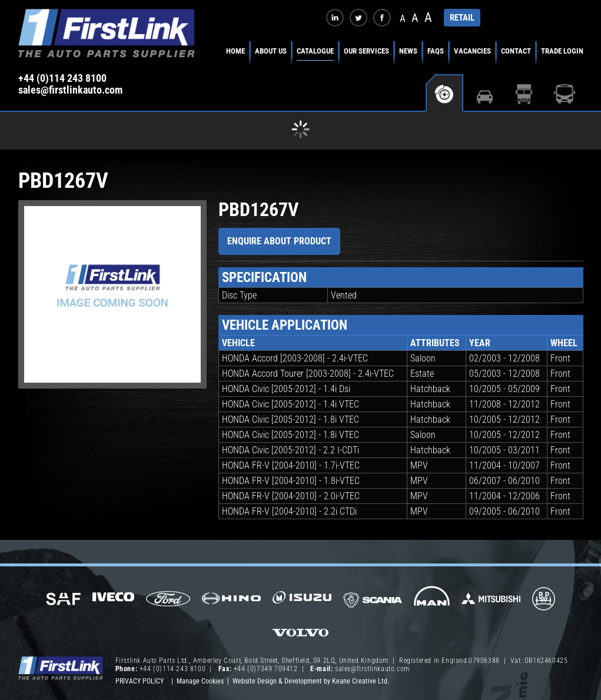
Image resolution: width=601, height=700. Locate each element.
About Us (271, 51)
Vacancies (472, 51)
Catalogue (315, 51)
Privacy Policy (140, 681)
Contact (516, 51)
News (408, 51)
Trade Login (562, 51)
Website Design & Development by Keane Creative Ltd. (311, 681)
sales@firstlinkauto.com (70, 90)
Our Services (366, 51)
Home (235, 51)
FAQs (436, 51)
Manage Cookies (200, 681)
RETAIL (462, 18)
